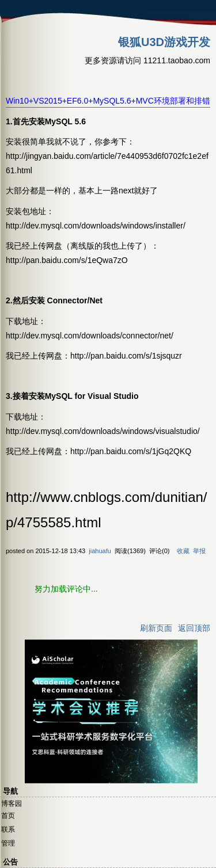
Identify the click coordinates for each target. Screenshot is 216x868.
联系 (8, 829)
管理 (8, 843)
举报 (199, 551)
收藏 (183, 551)
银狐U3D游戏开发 (164, 42)
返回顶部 (194, 628)
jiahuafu (100, 551)
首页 (8, 816)
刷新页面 (156, 628)
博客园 (12, 804)
